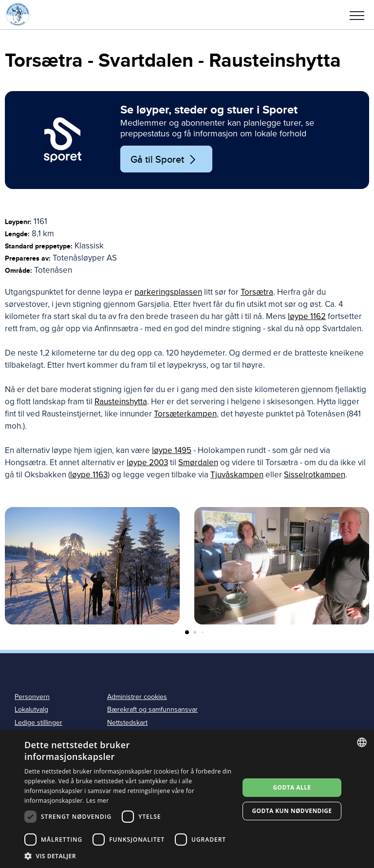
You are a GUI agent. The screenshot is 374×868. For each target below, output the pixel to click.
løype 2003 (147, 462)
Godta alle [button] (292, 787)
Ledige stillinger (38, 723)
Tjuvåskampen (237, 475)
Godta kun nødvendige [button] (292, 811)
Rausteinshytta (121, 402)
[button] (357, 15)
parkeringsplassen (168, 292)
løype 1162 (307, 316)
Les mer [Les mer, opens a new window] (98, 801)
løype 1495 (172, 450)
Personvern (32, 697)
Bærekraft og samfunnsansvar (152, 709)
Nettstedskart (127, 723)
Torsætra (257, 292)
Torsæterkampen (185, 414)
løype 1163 (89, 475)
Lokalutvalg (31, 709)
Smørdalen (198, 462)
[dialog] (187, 799)
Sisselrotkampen (315, 475)
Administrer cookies (137, 697)
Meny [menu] (357, 16)
